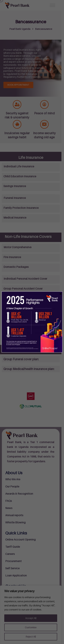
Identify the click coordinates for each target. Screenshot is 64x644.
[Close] (61, 294)
